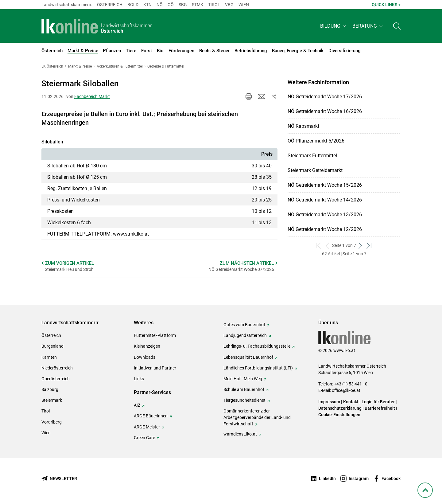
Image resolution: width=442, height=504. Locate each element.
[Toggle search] (397, 27)
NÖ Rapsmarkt (303, 126)
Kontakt (351, 402)
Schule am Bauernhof (244, 389)
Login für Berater (378, 402)
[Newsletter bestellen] (59, 479)
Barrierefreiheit (380, 408)
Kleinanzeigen (147, 346)
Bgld (133, 5)
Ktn (147, 5)
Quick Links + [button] (386, 5)
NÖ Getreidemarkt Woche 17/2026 (325, 97)
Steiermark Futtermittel (312, 156)
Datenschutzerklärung (340, 408)
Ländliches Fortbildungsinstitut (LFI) (258, 368)
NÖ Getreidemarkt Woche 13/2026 (325, 215)
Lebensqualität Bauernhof (248, 357)
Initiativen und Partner (155, 368)
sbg (183, 5)
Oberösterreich (56, 379)
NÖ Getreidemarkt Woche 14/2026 (325, 200)
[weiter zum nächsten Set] (361, 246)
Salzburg (50, 389)
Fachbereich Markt (92, 96)
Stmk (198, 5)
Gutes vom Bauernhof (244, 325)
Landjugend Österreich (245, 335)
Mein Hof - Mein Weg (243, 379)
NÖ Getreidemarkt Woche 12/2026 (325, 229)
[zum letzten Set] (369, 246)
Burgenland (52, 346)
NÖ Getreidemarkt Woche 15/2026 (325, 185)
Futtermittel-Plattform (155, 335)
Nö (160, 5)
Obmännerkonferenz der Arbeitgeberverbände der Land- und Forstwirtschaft (257, 417)
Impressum (329, 402)
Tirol (214, 5)
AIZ (137, 405)
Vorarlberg (52, 422)
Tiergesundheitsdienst (244, 400)
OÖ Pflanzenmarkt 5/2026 (316, 141)
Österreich (110, 5)
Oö (171, 5)
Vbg (229, 5)
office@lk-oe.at (346, 390)
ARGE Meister (147, 427)
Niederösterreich (57, 368)
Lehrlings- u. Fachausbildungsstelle (257, 346)
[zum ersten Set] (319, 246)
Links (139, 379)
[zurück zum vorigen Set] (328, 246)
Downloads (145, 357)
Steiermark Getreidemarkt (315, 170)
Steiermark (52, 400)
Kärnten (49, 357)
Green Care (144, 438)
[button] (334, 27)
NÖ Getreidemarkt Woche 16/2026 (325, 111)
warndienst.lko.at (240, 434)
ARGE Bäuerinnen (151, 416)
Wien (244, 5)
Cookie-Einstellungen (339, 415)
